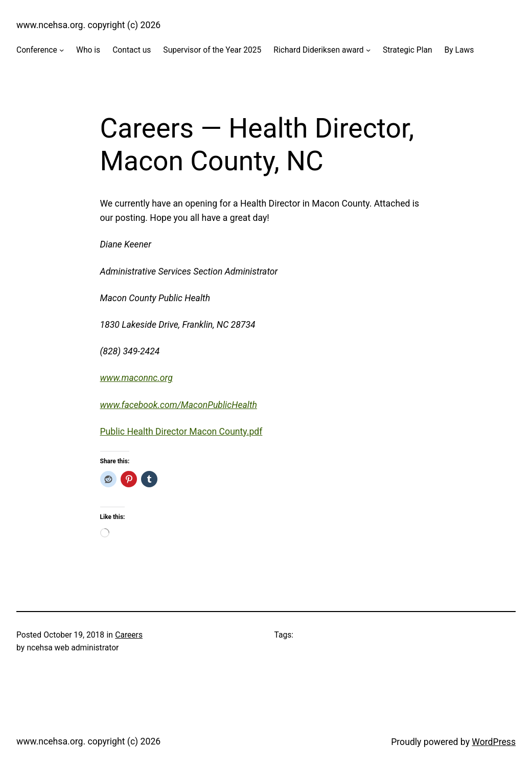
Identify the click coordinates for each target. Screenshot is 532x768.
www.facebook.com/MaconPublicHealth (179, 405)
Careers (129, 635)
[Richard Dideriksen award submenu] (368, 50)
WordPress (494, 742)
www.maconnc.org (136, 378)
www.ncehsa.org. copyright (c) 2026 (88, 25)
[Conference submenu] (62, 50)
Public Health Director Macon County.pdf (181, 432)
